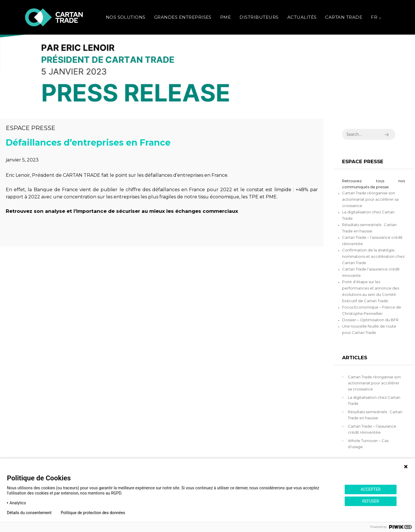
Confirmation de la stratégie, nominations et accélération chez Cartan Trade (373, 256)
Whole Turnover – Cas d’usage (368, 444)
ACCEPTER (370, 489)
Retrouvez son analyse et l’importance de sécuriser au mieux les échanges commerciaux (122, 211)
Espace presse (31, 128)
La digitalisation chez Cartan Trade (374, 400)
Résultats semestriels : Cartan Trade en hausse (375, 415)
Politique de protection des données (93, 513)
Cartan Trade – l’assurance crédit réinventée (372, 429)
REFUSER (371, 501)
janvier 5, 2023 (22, 160)
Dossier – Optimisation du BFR (370, 320)
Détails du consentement (29, 513)
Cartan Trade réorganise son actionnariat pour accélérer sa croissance (370, 199)
